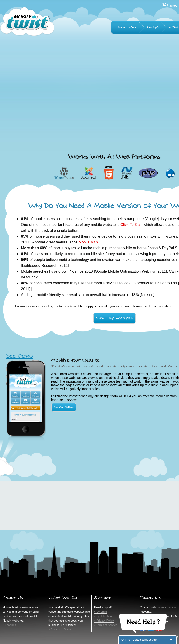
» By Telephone (104, 616)
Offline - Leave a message (139, 640)
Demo (153, 27)
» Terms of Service (106, 625)
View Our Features (114, 318)
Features (128, 27)
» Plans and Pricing (60, 630)
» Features (9, 625)
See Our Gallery (64, 407)
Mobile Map (88, 242)
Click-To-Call (131, 225)
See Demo (19, 356)
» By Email (101, 612)
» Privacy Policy (104, 621)
